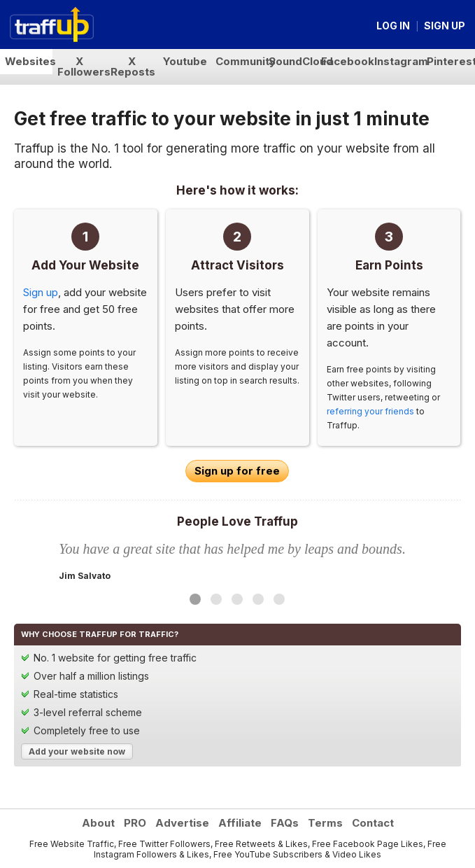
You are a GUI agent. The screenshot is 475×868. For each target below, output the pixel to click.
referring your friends (370, 411)
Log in (393, 26)
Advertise (182, 823)
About (98, 823)
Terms (325, 823)
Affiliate (240, 823)
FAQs (285, 823)
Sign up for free (237, 471)
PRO (135, 823)
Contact (373, 823)
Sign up (445, 26)
